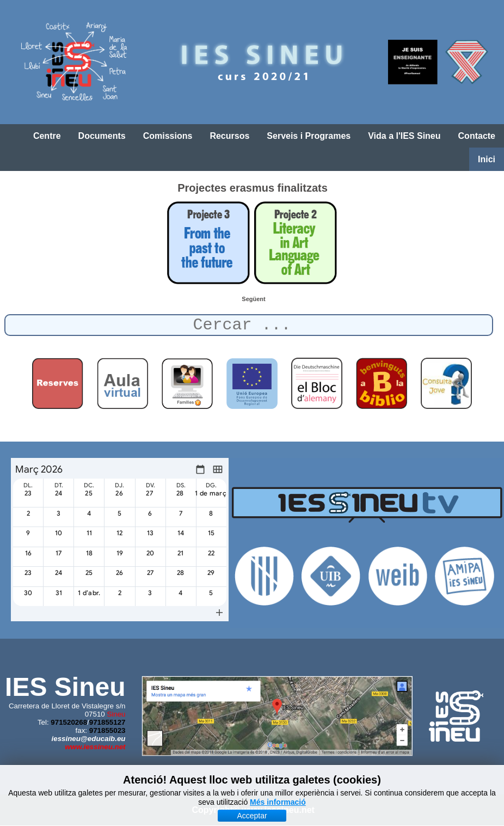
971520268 (69, 722)
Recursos (229, 136)
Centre (47, 136)
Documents (102, 136)
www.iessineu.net (95, 747)
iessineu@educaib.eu (89, 739)
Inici (487, 159)
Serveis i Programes (309, 136)
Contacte (477, 136)
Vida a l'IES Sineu (404, 136)
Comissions (168, 136)
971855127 (107, 722)
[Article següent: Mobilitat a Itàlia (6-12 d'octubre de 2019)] (253, 299)
